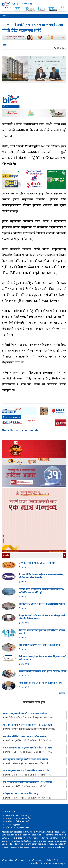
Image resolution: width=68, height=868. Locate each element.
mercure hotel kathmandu (12, 417)
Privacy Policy (24, 860)
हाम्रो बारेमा (9, 860)
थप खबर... (62, 693)
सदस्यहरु (39, 860)
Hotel (4, 45)
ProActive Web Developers (54, 863)
